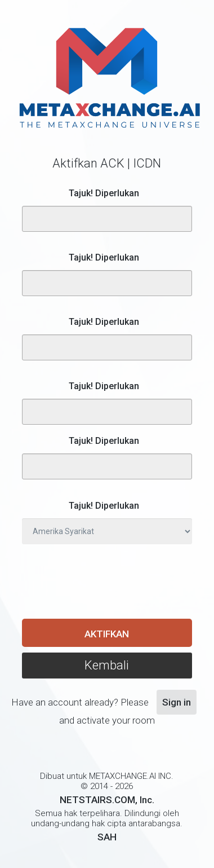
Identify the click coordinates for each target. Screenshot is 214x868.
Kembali (107, 665)
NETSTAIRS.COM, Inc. (107, 800)
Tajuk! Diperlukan (104, 193)
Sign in (177, 702)
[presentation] (108, 581)
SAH (107, 837)
